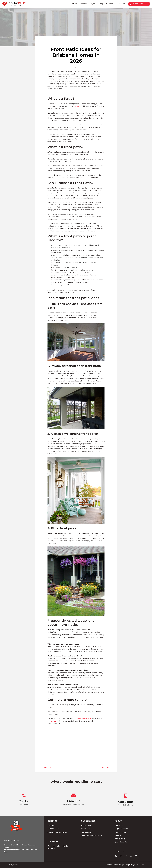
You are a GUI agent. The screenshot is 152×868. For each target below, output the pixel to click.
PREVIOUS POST (48, 767)
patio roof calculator (85, 719)
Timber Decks (86, 825)
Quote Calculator (139, 4)
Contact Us (119, 825)
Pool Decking (86, 832)
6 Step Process (120, 832)
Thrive (16, 865)
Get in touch (53, 721)
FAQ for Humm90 (121, 829)
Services (83, 4)
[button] (76, 238)
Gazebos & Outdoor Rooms (91, 835)
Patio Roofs (85, 829)
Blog (101, 4)
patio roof (77, 106)
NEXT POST (106, 767)
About (75, 4)
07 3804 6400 (53, 829)
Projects (93, 4)
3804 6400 (121, 4)
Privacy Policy (120, 839)
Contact (109, 4)
